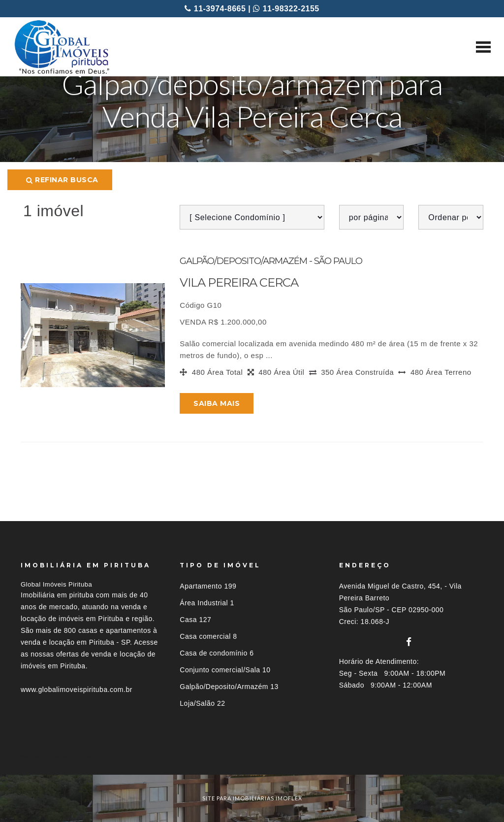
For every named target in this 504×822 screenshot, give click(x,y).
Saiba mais (217, 403)
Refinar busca (62, 180)
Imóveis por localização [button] (61, 757)
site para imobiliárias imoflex (252, 798)
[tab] (252, 757)
